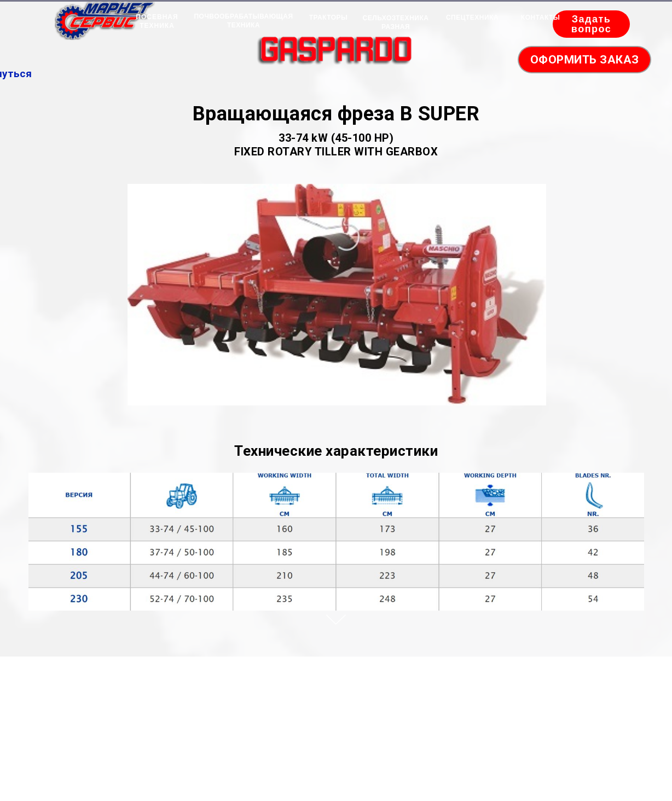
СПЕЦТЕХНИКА (472, 18)
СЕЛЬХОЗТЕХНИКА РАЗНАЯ (396, 22)
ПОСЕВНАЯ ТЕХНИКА (157, 21)
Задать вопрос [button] (591, 24)
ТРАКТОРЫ (329, 18)
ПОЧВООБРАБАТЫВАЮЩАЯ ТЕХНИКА (243, 21)
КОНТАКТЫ (540, 18)
